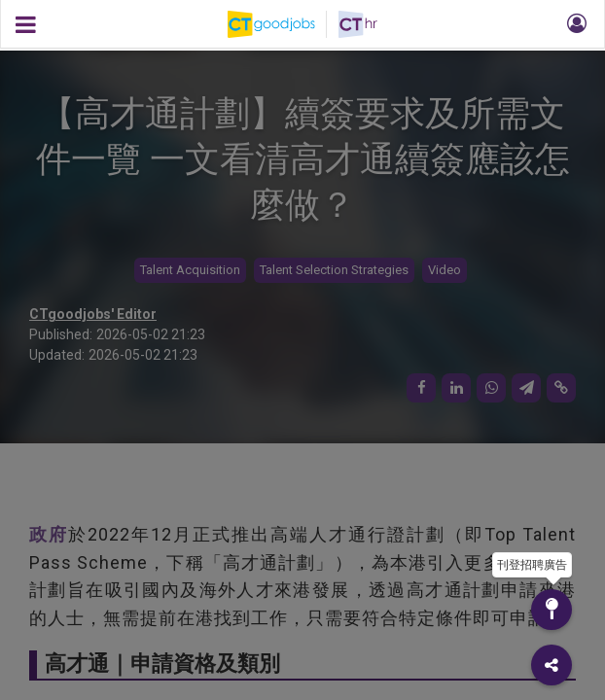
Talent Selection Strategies (334, 270)
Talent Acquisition (190, 270)
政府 (49, 534)
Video (445, 270)
